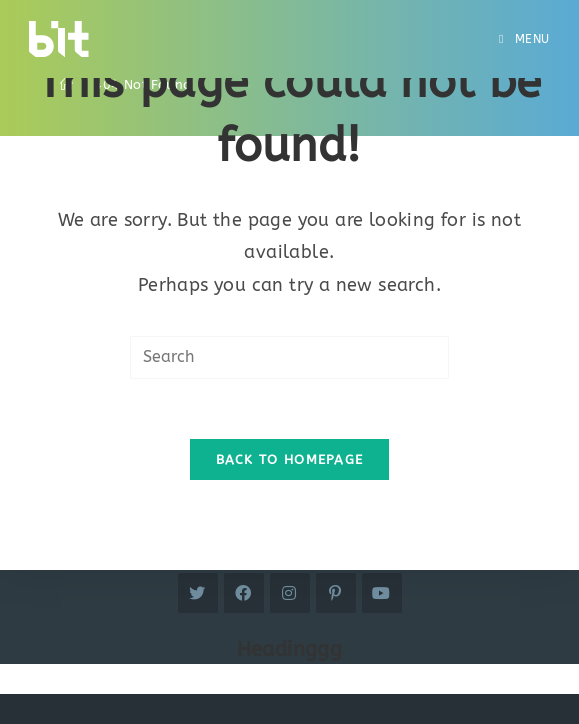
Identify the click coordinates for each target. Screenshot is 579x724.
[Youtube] (382, 593)
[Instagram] (290, 593)
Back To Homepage (290, 459)
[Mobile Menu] (524, 39)
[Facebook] (244, 593)
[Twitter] (198, 593)
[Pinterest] (336, 593)
